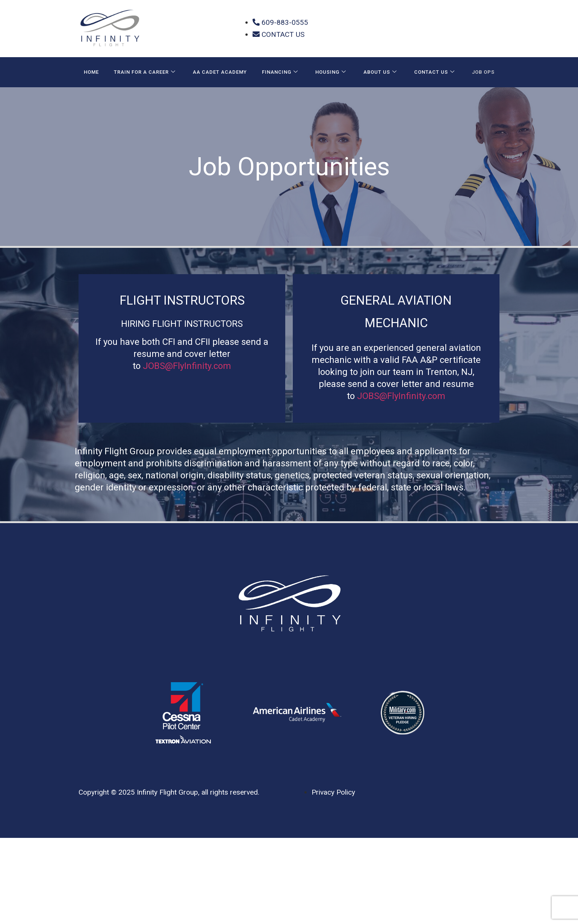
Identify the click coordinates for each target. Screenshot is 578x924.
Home (91, 72)
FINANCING (280, 72)
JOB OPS (483, 72)
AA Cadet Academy (220, 72)
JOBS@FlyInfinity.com (187, 366)
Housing (331, 72)
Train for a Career (145, 72)
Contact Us (434, 72)
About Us (380, 72)
